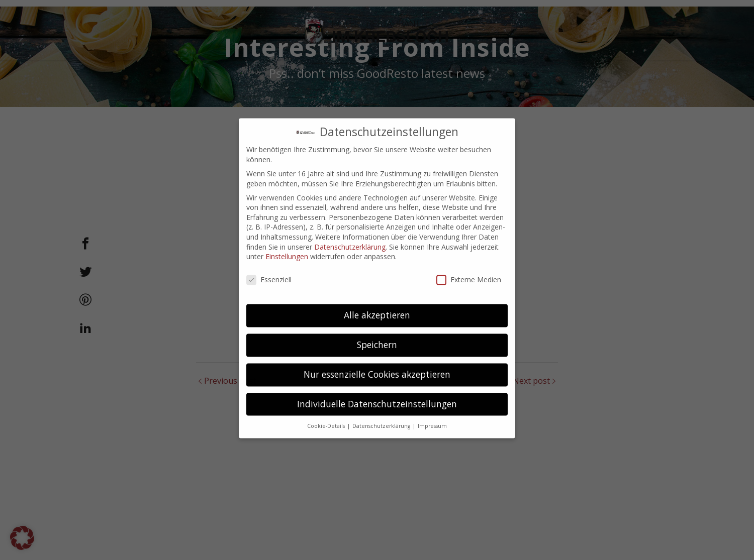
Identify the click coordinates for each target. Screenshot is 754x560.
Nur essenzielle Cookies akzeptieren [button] (377, 365)
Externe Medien (469, 270)
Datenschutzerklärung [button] (382, 417)
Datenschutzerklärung (350, 238)
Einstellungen (287, 247)
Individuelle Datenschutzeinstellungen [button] (377, 395)
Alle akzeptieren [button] (377, 306)
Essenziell (269, 270)
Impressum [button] (432, 417)
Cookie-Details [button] (327, 417)
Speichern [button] (377, 335)
